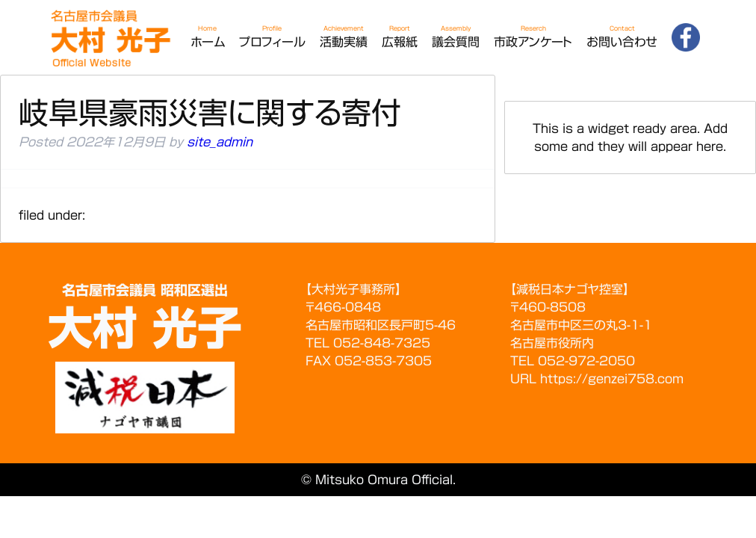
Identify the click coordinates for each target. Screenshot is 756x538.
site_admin (220, 142)
